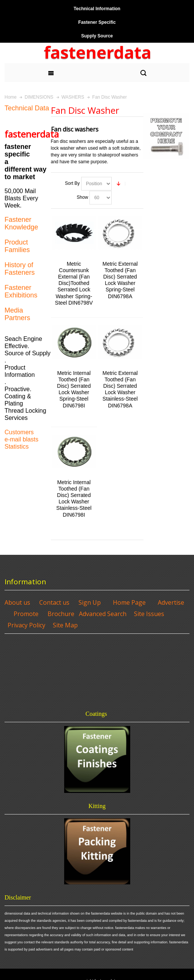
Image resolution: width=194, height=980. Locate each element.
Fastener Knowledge (21, 223)
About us (17, 602)
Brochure (61, 614)
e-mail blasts (22, 439)
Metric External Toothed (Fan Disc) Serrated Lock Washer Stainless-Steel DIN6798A (120, 389)
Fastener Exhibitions (21, 291)
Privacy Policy (26, 625)
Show (82, 197)
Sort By (72, 183)
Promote (26, 614)
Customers (19, 432)
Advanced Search (103, 614)
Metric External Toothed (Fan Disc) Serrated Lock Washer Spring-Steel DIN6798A (120, 280)
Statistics (17, 447)
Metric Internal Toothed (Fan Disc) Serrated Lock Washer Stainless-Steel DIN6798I (74, 499)
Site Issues (149, 614)
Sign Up (90, 602)
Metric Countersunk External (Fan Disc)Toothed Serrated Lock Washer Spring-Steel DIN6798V (74, 283)
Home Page (129, 602)
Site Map (65, 625)
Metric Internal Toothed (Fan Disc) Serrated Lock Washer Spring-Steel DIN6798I (74, 389)
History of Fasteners (20, 269)
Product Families (17, 246)
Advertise (171, 602)
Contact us (54, 602)
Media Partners (17, 314)
